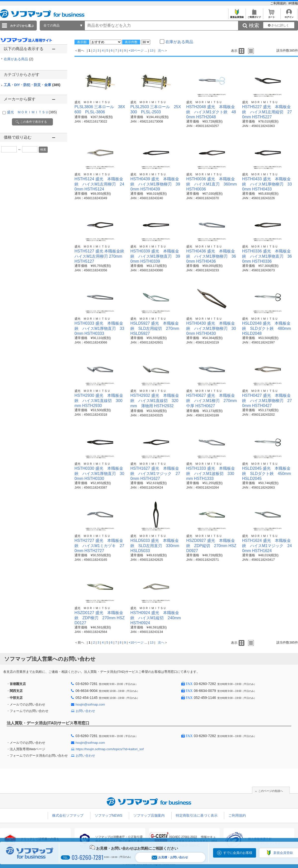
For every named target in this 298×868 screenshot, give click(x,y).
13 (152, 50)
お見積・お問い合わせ (170, 857)
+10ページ (136, 50)
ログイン (289, 16)
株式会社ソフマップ (68, 815)
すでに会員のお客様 (238, 853)
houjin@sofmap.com (90, 704)
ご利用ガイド (254, 16)
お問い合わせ (85, 711)
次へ (161, 50)
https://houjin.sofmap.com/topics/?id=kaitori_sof (110, 749)
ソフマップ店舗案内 (149, 815)
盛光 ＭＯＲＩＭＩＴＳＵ (32, 112)
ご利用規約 (279, 3)
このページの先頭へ (271, 791)
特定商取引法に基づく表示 (197, 815)
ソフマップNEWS (109, 815)
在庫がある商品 (19, 59)
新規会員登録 (237, 16)
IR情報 (293, 3)
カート (272, 16)
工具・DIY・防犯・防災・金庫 (32, 85)
